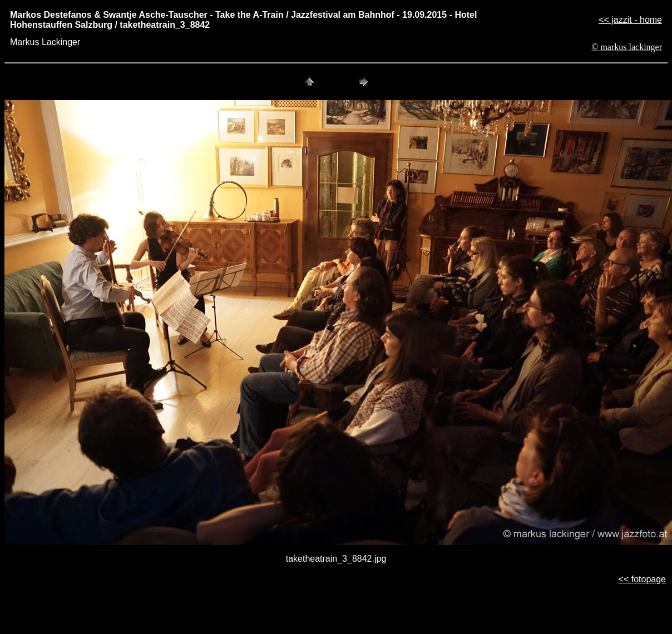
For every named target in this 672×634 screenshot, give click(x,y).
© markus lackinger (627, 47)
